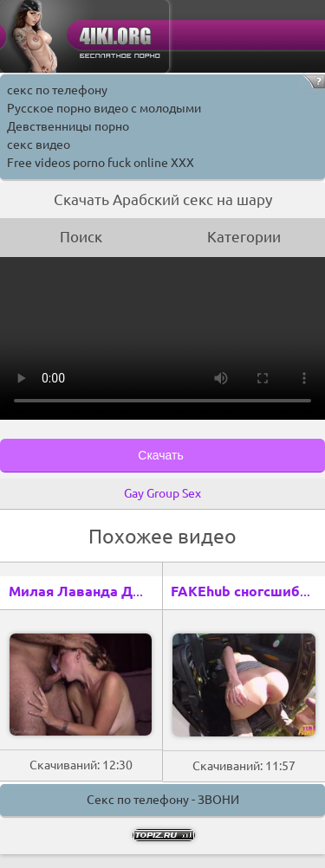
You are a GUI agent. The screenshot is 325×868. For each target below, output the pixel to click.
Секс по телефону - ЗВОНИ (163, 800)
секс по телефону (57, 90)
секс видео (39, 145)
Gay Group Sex (162, 493)
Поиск (81, 237)
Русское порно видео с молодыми (104, 108)
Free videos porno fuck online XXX (101, 163)
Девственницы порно (68, 126)
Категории (244, 237)
